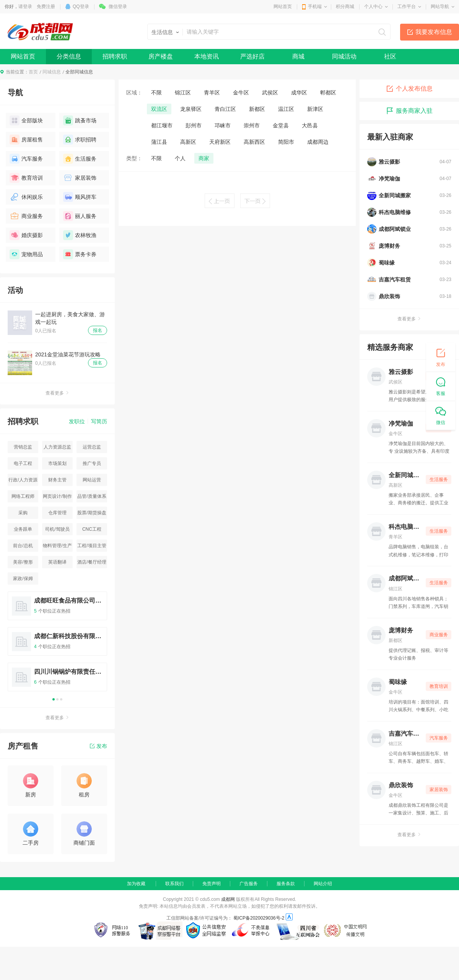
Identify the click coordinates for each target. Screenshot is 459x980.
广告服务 (249, 884)
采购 (23, 513)
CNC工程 (92, 529)
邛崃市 (223, 125)
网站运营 (92, 480)
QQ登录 (81, 7)
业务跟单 (23, 529)
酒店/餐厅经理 (92, 562)
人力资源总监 (57, 447)
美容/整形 (23, 562)
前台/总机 (23, 546)
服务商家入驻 (409, 111)
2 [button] (57, 699)
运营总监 (92, 447)
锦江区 (183, 93)
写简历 (99, 421)
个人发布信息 (409, 89)
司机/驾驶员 (57, 529)
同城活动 (344, 56)
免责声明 (212, 884)
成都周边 (318, 142)
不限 (156, 93)
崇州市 (252, 125)
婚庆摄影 (26, 235)
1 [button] (54, 699)
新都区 (257, 109)
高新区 (188, 142)
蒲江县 (159, 142)
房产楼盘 (161, 56)
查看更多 (57, 393)
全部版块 (26, 120)
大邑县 (310, 125)
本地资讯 (207, 56)
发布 (98, 746)
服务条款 (286, 884)
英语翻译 (57, 562)
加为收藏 (136, 884)
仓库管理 (57, 513)
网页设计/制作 (57, 496)
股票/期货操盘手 (92, 514)
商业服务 (26, 216)
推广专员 (92, 463)
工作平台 (407, 7)
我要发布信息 (434, 32)
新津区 (315, 109)
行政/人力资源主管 (23, 482)
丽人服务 (80, 216)
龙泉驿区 (191, 109)
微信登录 (118, 7)
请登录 (25, 7)
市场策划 (57, 463)
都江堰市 (162, 125)
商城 (298, 56)
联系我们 (174, 884)
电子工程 (23, 463)
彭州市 (194, 125)
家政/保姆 (23, 579)
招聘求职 (115, 56)
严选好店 (252, 56)
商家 (204, 158)
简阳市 (286, 142)
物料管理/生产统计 (57, 547)
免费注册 (46, 7)
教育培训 (26, 178)
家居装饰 (80, 178)
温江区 (286, 109)
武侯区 (270, 93)
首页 (33, 72)
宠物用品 (26, 254)
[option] (57, 645)
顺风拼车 (80, 197)
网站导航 (440, 7)
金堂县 (281, 125)
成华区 (299, 93)
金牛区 (241, 93)
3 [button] (61, 699)
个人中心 (373, 7)
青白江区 (225, 109)
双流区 (159, 109)
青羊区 (212, 93)
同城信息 (52, 72)
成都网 (228, 899)
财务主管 (57, 480)
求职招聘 (80, 140)
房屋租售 (26, 140)
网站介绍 (323, 884)
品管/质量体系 (92, 496)
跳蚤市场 (80, 120)
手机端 (315, 7)
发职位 (77, 421)
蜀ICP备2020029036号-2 (259, 918)
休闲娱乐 (26, 197)
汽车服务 (26, 159)
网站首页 (283, 7)
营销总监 (23, 447)
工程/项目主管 (92, 546)
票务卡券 (80, 254)
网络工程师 (23, 496)
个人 (180, 158)
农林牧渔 (80, 235)
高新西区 (254, 142)
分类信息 (69, 56)
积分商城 (345, 7)
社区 (390, 56)
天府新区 (220, 142)
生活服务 (80, 159)
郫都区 (328, 93)
